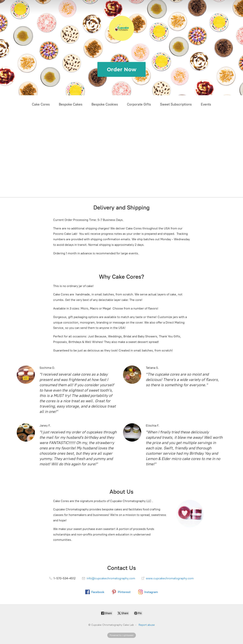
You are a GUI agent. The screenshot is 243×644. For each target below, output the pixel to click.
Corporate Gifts (139, 104)
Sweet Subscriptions (176, 104)
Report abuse (147, 625)
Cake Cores (41, 104)
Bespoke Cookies (105, 104)
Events (206, 104)
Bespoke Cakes (71, 104)
